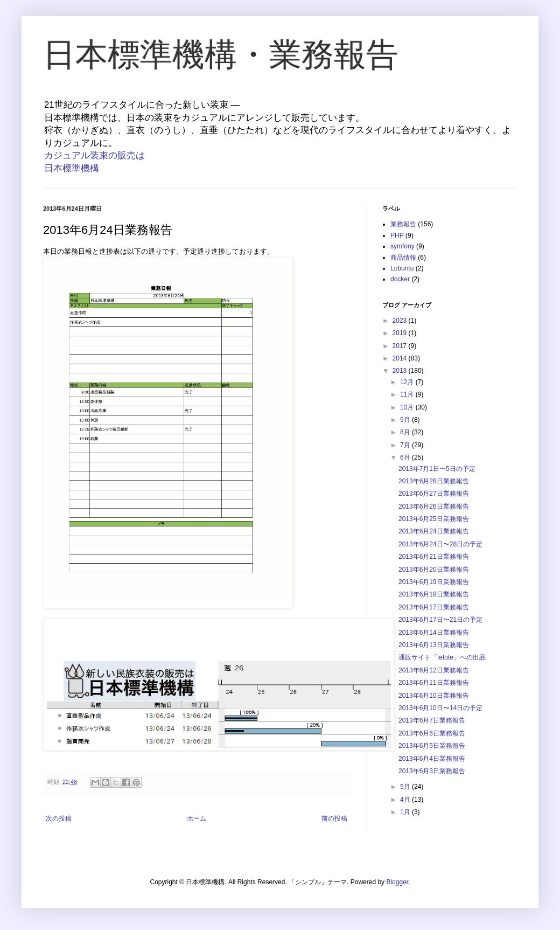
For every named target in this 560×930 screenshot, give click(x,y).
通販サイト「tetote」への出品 (442, 657)
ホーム (197, 818)
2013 (401, 371)
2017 (401, 346)
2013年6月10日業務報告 (434, 696)
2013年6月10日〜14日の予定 (440, 708)
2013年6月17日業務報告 (434, 607)
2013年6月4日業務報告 (432, 759)
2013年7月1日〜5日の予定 (437, 469)
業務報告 (403, 224)
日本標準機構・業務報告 (221, 55)
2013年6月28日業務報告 (434, 481)
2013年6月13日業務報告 (434, 645)
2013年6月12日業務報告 (434, 670)
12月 (408, 382)
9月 (406, 420)
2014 (401, 358)
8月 (406, 432)
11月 (408, 394)
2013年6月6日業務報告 (432, 733)
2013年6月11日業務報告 (434, 683)
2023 (401, 321)
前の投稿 (334, 818)
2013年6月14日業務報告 (434, 633)
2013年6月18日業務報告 (434, 594)
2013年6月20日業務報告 (434, 570)
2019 (401, 333)
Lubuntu (402, 268)
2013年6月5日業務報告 (432, 746)
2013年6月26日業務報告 (434, 506)
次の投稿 (59, 818)
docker (400, 279)
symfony (402, 246)
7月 (406, 445)
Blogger (397, 882)
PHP (397, 235)
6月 (406, 457)
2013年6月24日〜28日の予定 (440, 544)
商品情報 (403, 258)
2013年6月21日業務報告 (434, 557)
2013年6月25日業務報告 (434, 519)
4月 (406, 800)
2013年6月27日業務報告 (434, 494)
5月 (406, 787)
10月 (408, 407)
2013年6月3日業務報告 (432, 771)
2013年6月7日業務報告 (432, 720)
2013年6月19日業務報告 (434, 582)
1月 (406, 812)
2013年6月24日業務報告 (434, 531)
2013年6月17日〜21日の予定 (440, 620)
